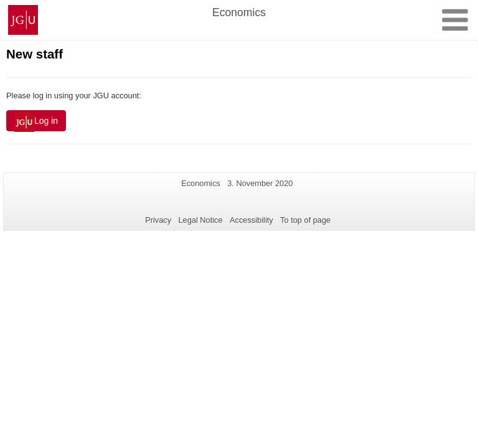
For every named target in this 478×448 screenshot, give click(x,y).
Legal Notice (200, 220)
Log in (36, 122)
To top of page (305, 220)
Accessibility (251, 220)
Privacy (158, 220)
